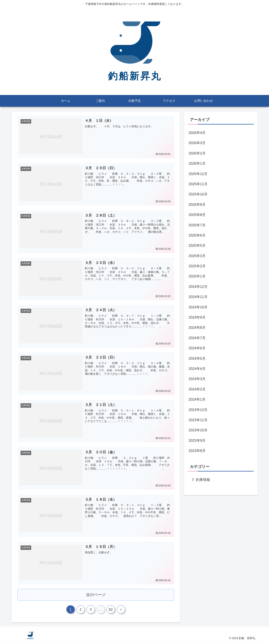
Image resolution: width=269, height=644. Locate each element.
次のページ (96, 594)
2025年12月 (198, 174)
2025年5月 (197, 246)
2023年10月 (198, 430)
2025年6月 (197, 235)
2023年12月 (198, 410)
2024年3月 (197, 379)
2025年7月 (197, 225)
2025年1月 (197, 276)
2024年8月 (197, 328)
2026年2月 (197, 153)
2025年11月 (198, 184)
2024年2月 (197, 389)
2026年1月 (197, 163)
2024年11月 (198, 297)
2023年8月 (197, 451)
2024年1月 (197, 399)
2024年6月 (197, 348)
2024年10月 (198, 307)
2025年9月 (197, 205)
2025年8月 (197, 215)
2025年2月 (197, 266)
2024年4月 (197, 369)
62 (111, 610)
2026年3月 (197, 143)
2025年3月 (197, 256)
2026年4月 (197, 133)
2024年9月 (197, 317)
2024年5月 (197, 359)
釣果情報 (203, 480)
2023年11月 (198, 420)
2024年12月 (198, 287)
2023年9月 (197, 441)
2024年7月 (197, 338)
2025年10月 (198, 194)
